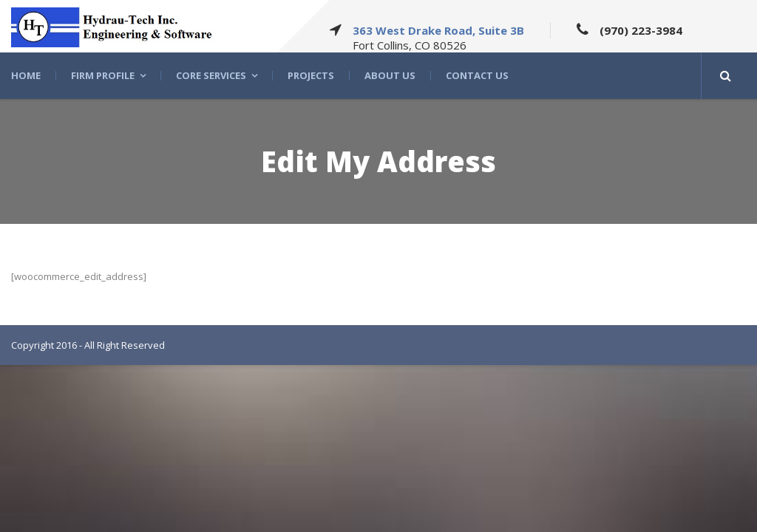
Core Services (211, 76)
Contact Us (477, 76)
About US (390, 76)
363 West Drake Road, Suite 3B (438, 30)
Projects (311, 76)
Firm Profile (103, 76)
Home (26, 76)
